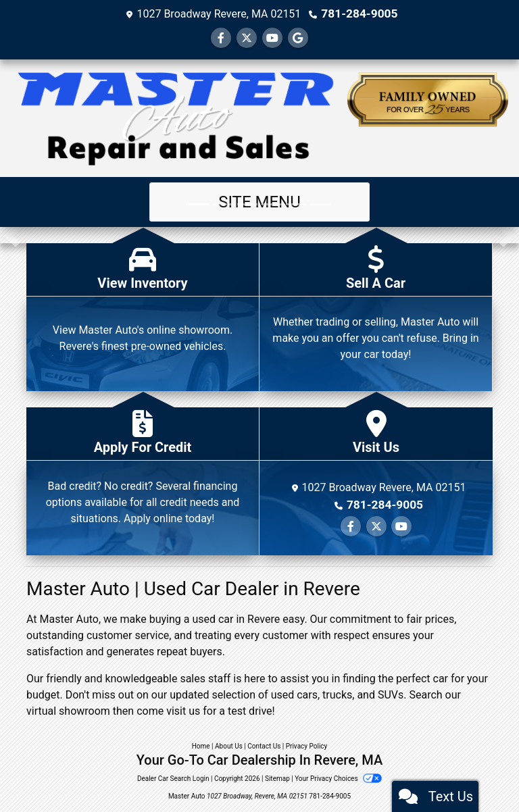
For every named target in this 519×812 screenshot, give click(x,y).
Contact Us (264, 745)
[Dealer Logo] (259, 118)
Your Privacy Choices (338, 778)
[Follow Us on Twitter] (247, 37)
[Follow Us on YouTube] (272, 37)
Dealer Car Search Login (173, 778)
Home (201, 745)
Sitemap (277, 778)
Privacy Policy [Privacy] (307, 745)
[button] (12, 234)
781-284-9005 (360, 13)
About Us (229, 745)
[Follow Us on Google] (298, 37)
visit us (183, 710)
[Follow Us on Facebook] (221, 37)
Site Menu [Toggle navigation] (259, 201)
